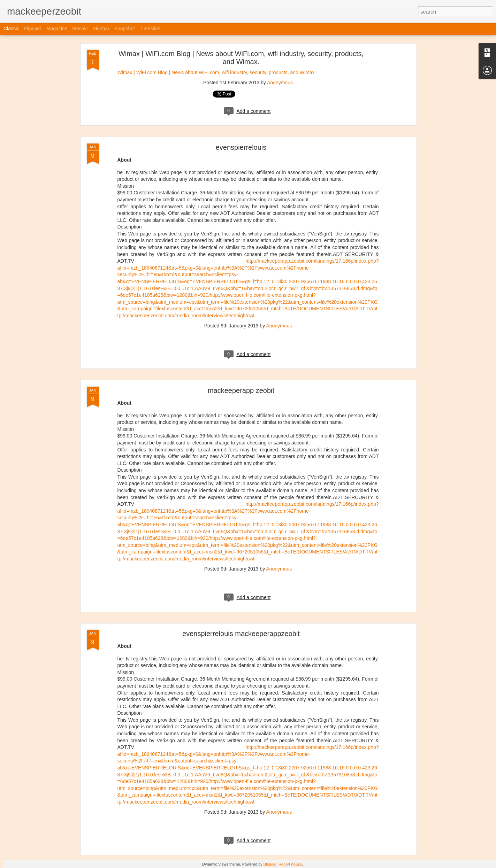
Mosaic (80, 29)
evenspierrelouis (241, 147)
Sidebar (101, 29)
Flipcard (33, 29)
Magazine (57, 29)
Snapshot (125, 29)
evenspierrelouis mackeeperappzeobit (241, 634)
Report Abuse (290, 864)
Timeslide (150, 29)
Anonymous (280, 83)
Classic (11, 29)
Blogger (270, 864)
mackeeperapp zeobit (241, 390)
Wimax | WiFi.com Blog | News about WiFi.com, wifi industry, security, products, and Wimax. (241, 58)
